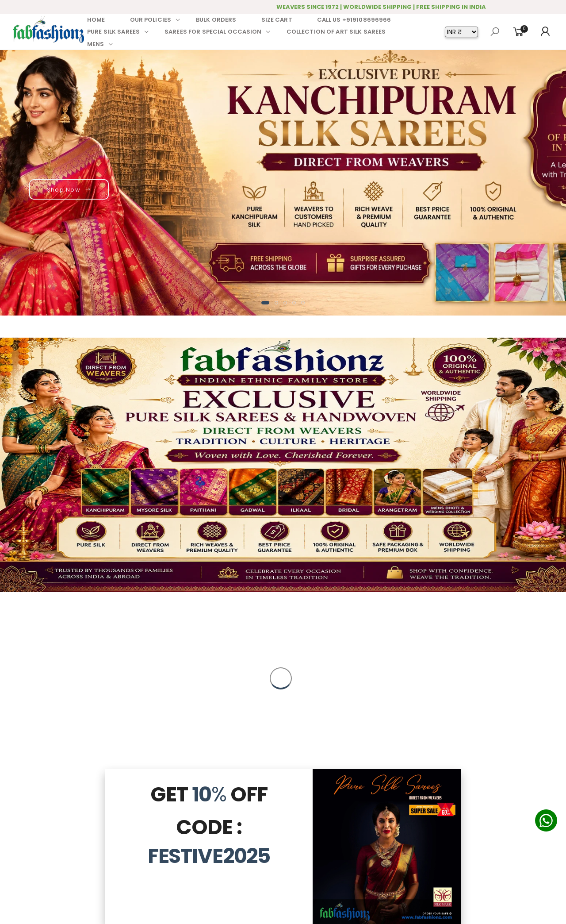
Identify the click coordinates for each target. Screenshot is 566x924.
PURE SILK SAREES (113, 32)
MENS (96, 44)
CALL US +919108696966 (354, 20)
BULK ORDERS (216, 20)
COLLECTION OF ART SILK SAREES (336, 32)
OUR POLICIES (151, 20)
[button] (265, 303)
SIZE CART (277, 20)
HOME (96, 20)
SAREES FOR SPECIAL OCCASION (213, 32)
